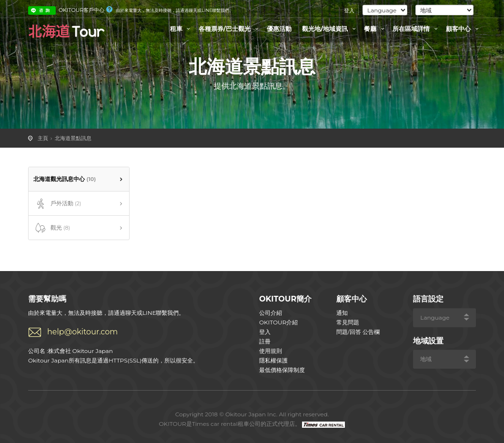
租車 (181, 29)
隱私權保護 (273, 360)
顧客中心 (464, 29)
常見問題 (348, 322)
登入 (349, 10)
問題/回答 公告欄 (358, 332)
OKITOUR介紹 (278, 322)
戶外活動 (57, 204)
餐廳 (375, 29)
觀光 (52, 228)
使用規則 (271, 351)
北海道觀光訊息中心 (65, 179)
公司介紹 (271, 313)
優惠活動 (279, 29)
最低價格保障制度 (282, 370)
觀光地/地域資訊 (330, 29)
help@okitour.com (82, 332)
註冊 (265, 341)
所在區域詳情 (416, 29)
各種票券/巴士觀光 (230, 29)
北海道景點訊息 (73, 138)
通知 (342, 313)
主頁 (43, 138)
